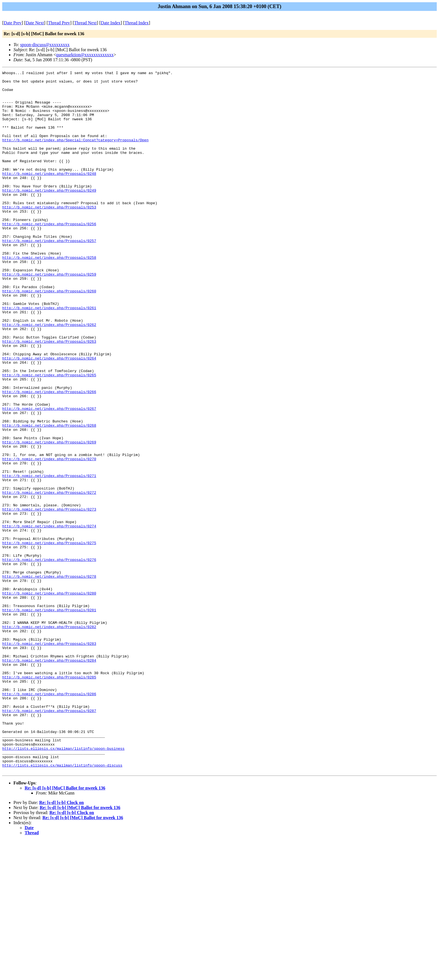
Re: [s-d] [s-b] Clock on (61, 943)
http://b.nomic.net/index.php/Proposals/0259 (49, 315)
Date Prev (13, 23)
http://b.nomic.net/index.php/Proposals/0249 (49, 215)
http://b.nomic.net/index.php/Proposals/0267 (49, 476)
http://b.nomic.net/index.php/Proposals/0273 (49, 597)
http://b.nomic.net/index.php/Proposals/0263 (49, 396)
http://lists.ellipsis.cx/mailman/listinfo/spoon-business (63, 884)
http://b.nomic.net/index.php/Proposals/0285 (49, 799)
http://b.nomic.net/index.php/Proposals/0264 (49, 416)
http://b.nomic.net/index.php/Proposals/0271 (49, 557)
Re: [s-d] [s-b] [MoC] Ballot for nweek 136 (65, 928)
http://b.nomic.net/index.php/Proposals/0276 (49, 658)
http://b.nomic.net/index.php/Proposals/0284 (49, 779)
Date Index (111, 23)
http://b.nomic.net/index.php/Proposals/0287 (49, 839)
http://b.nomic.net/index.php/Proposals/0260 (49, 335)
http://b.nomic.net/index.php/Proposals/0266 (49, 456)
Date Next (35, 23)
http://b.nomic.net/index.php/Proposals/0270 (49, 537)
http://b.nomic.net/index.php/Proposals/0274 (49, 617)
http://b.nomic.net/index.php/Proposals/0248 (49, 194)
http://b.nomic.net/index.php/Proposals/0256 (49, 255)
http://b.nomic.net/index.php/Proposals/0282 (49, 738)
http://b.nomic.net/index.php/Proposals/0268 (49, 497)
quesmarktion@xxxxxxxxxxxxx (85, 55)
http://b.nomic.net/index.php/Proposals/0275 (49, 638)
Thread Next (85, 23)
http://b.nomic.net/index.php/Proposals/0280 (49, 698)
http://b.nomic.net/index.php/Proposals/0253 (49, 235)
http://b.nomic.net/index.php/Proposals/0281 (49, 718)
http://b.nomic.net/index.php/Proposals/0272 (49, 577)
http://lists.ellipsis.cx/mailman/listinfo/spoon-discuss (62, 904)
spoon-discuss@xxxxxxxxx (45, 45)
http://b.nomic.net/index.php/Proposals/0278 (49, 678)
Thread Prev (59, 23)
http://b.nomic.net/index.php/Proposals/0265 (49, 436)
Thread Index (137, 23)
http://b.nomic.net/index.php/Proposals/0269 (49, 517)
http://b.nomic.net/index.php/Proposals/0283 (49, 758)
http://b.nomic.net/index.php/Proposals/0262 (49, 376)
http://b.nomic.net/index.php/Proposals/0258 (49, 295)
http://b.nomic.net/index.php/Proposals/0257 (49, 275)
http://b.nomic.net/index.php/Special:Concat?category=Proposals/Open (75, 154)
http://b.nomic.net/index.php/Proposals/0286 (49, 819)
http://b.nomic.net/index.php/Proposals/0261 (49, 356)
